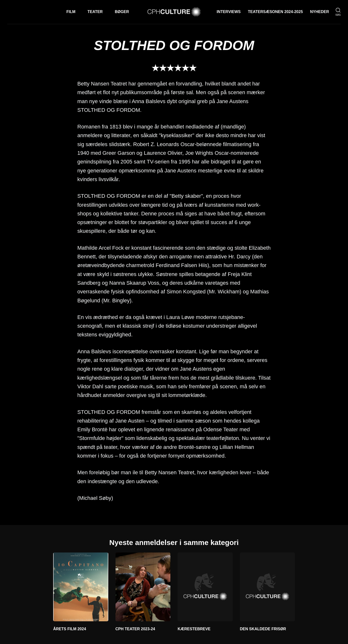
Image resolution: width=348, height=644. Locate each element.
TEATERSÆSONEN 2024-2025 (275, 12)
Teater (95, 12)
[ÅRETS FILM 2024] (81, 587)
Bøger (122, 12)
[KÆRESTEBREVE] (205, 587)
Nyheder (319, 12)
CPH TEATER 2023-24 (135, 629)
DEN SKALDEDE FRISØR (263, 629)
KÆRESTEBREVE (194, 629)
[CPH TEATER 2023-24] (143, 587)
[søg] (338, 12)
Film (71, 12)
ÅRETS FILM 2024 (70, 629)
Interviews (228, 12)
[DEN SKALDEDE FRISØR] (268, 587)
